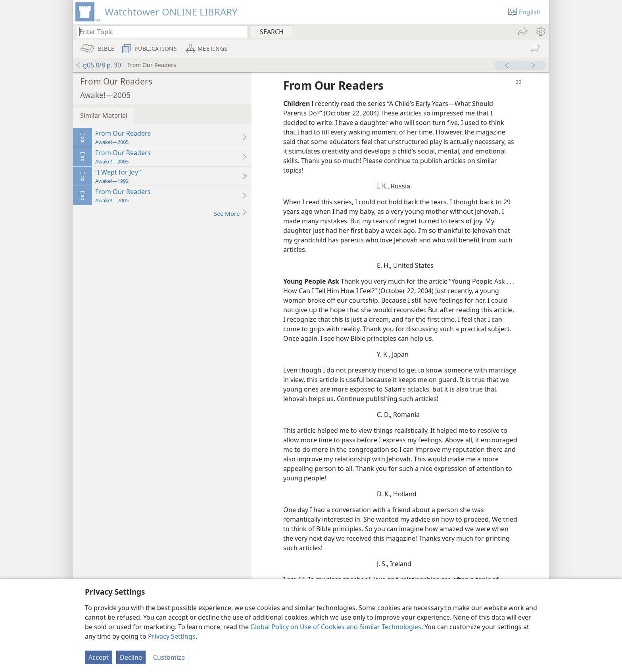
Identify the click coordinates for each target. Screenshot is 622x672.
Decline (131, 657)
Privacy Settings (172, 636)
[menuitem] (540, 31)
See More (231, 213)
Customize (169, 657)
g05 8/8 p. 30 (98, 65)
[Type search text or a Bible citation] (159, 32)
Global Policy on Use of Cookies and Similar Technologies (336, 627)
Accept (99, 657)
